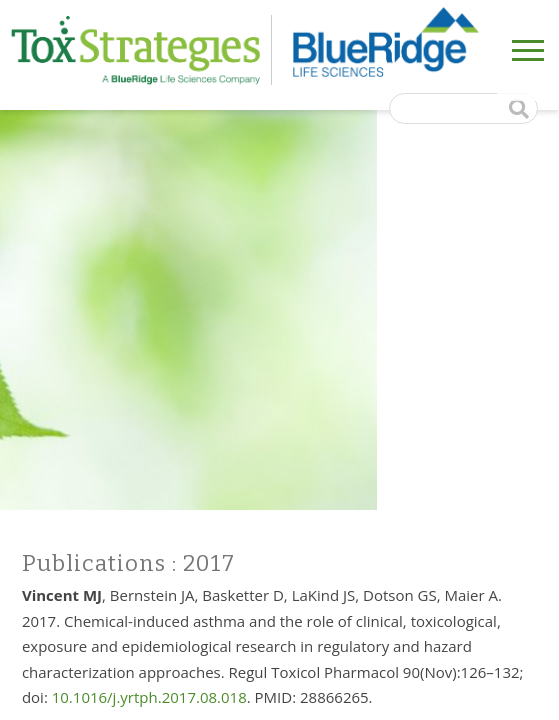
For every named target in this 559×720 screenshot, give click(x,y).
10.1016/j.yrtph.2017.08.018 (149, 697)
